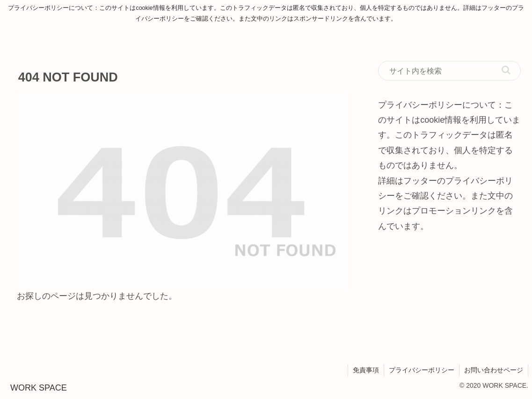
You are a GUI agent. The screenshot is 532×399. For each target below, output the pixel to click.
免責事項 (366, 370)
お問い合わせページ (494, 370)
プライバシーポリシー (422, 370)
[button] (506, 70)
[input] (449, 71)
